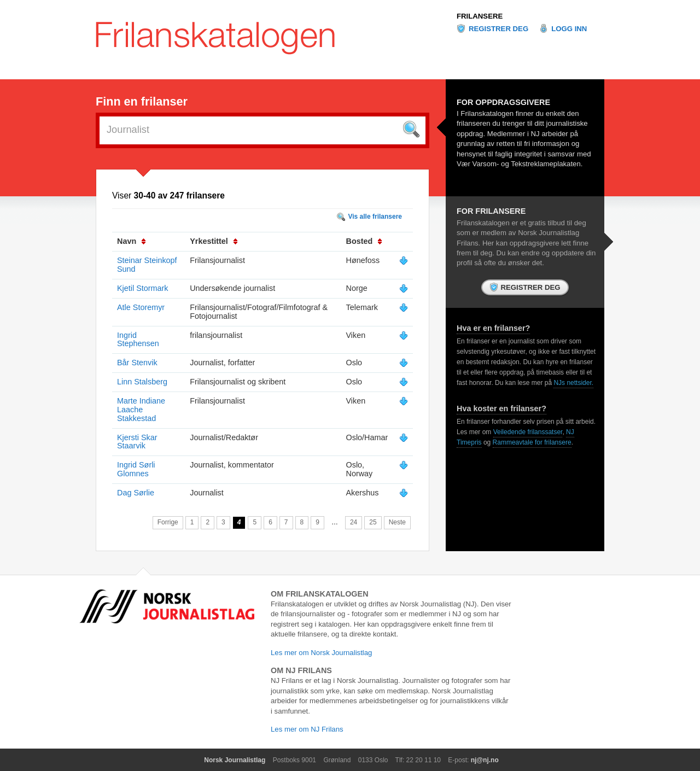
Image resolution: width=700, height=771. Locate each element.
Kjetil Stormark (143, 288)
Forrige (168, 522)
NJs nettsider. (573, 383)
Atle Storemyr (141, 307)
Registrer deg (498, 29)
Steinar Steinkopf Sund (147, 265)
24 (354, 522)
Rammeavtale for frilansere (532, 442)
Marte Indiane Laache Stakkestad (141, 410)
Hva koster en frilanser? (501, 408)
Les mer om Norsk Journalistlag (321, 653)
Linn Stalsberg (142, 382)
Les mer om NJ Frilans (307, 729)
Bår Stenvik (137, 363)
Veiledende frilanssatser (528, 432)
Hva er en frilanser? (493, 328)
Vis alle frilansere (375, 217)
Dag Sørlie (136, 493)
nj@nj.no (485, 760)
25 (373, 522)
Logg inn (569, 29)
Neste (397, 522)
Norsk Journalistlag (235, 760)
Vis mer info (404, 261)
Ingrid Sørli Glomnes (136, 469)
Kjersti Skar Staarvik (137, 442)
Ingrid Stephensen (138, 340)
